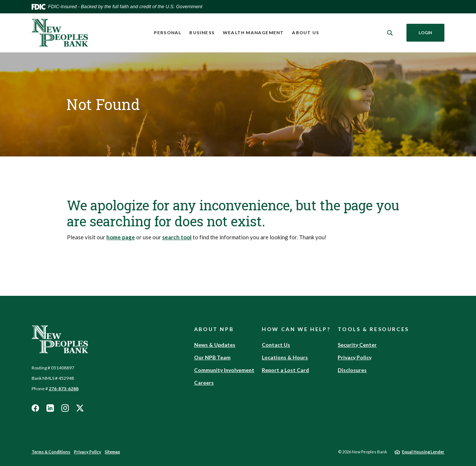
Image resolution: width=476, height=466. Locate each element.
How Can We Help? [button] (296, 329)
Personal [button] (168, 33)
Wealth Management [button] (253, 33)
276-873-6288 (64, 389)
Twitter (80, 408)
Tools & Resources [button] (373, 329)
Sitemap (112, 452)
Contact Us (276, 345)
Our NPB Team (212, 357)
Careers (204, 383)
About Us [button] (305, 33)
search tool (177, 237)
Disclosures (352, 370)
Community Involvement (224, 370)
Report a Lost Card (285, 370)
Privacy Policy (355, 357)
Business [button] (202, 33)
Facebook (35, 408)
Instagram (65, 408)
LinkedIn (50, 408)
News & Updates (215, 345)
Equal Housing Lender (423, 452)
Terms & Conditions (51, 452)
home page (121, 237)
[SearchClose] (390, 33)
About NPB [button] (214, 329)
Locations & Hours (285, 357)
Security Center (357, 345)
